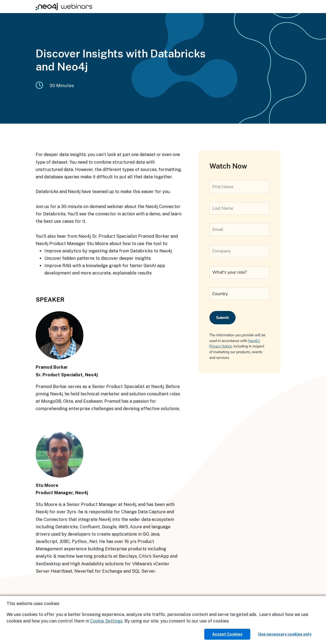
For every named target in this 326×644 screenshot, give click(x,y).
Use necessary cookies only (285, 634)
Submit (223, 318)
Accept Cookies (227, 634)
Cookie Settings (106, 621)
